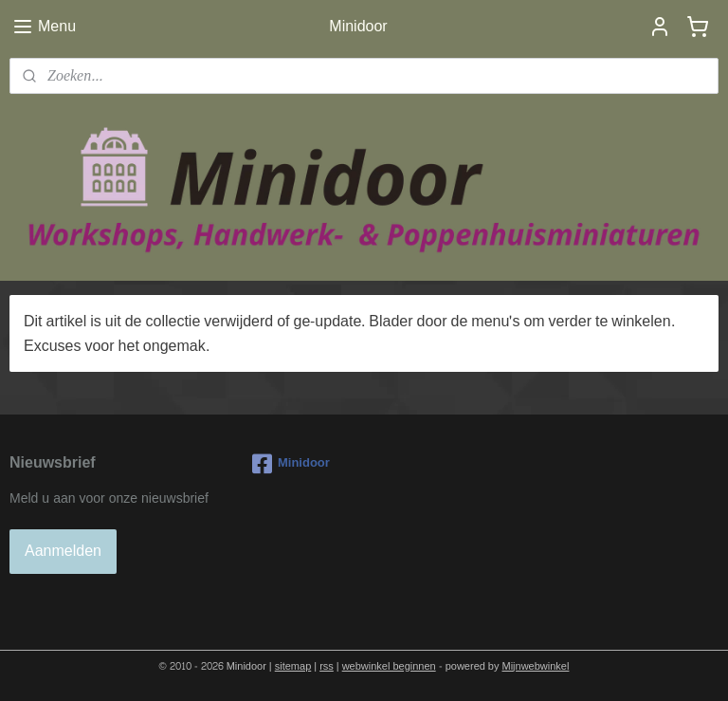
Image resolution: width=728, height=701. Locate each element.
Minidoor (291, 464)
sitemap (293, 666)
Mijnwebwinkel (536, 666)
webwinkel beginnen (389, 666)
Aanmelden (63, 551)
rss (327, 666)
